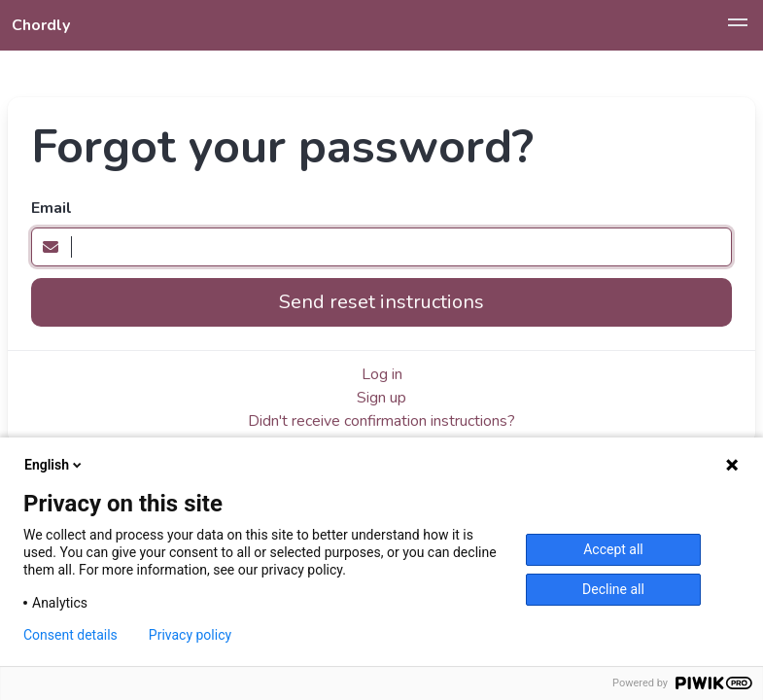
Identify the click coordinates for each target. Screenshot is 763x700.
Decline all (613, 589)
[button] (738, 25)
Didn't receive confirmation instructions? (381, 421)
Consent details (70, 635)
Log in (382, 374)
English (54, 465)
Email (52, 208)
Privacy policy (190, 635)
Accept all (613, 549)
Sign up (381, 398)
